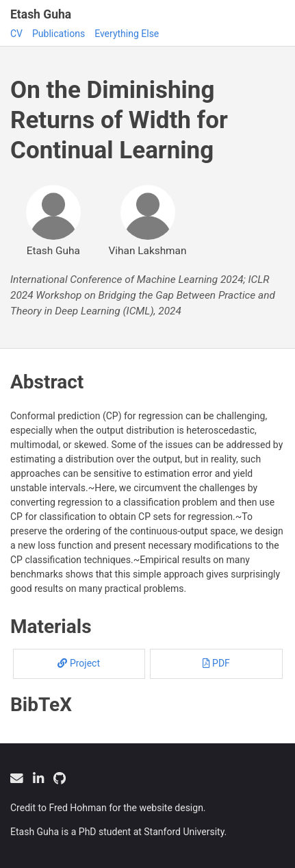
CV (16, 34)
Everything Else (127, 34)
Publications (59, 34)
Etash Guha (41, 14)
